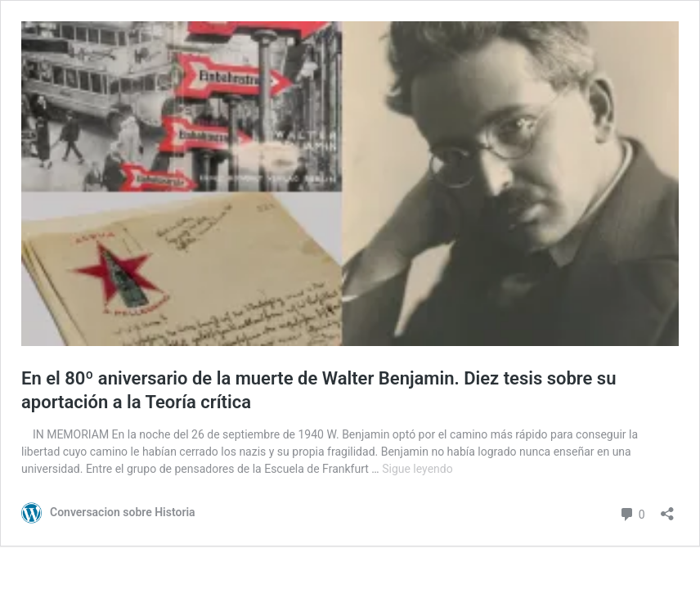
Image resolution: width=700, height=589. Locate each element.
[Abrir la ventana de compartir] (667, 508)
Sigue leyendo (417, 469)
